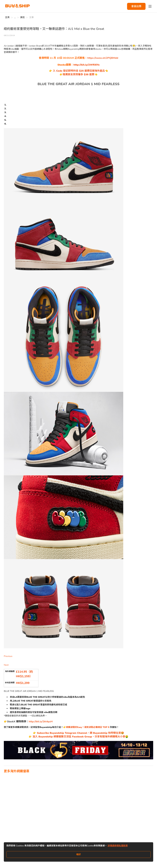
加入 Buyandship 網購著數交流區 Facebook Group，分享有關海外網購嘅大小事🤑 (80, 737)
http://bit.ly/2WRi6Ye (86, 65)
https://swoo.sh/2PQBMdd (103, 58)
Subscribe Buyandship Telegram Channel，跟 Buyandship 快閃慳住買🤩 (80, 733)
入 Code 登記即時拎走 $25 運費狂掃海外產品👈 (80, 71)
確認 (78, 854)
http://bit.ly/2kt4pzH (41, 722)
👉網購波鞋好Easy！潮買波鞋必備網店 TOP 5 (86, 727)
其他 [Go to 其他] (23, 17)
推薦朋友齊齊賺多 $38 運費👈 (80, 74)
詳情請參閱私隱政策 (118, 846)
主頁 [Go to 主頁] (7, 17)
